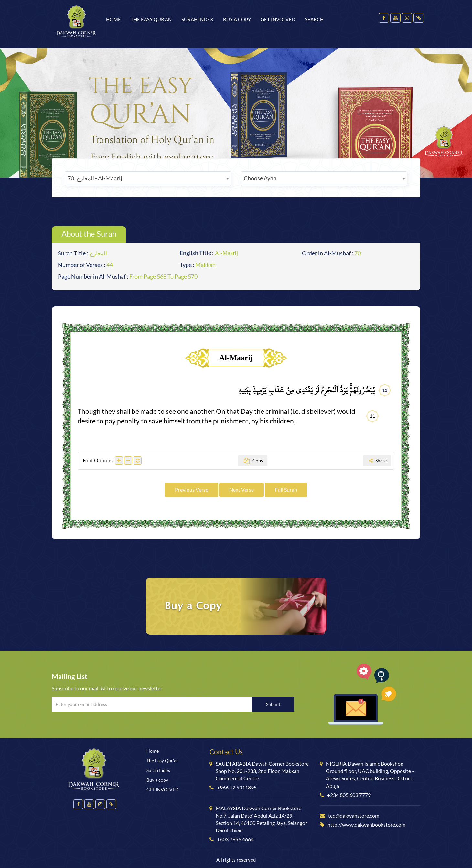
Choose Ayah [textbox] (260, 178)
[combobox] (148, 179)
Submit (273, 704)
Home (113, 19)
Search (314, 19)
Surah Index (197, 19)
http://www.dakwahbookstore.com (366, 825)
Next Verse (241, 490)
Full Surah (286, 490)
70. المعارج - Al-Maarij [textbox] (95, 178)
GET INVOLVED (278, 19)
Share (378, 461)
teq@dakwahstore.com (354, 815)
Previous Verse (192, 490)
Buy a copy (237, 19)
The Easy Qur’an (151, 19)
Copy (253, 461)
